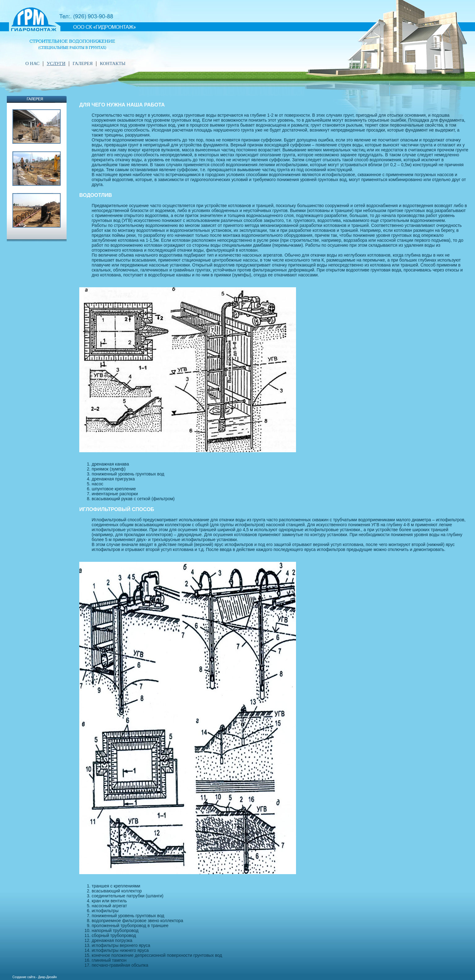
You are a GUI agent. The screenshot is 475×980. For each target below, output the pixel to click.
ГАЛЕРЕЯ (83, 63)
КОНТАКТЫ (113, 63)
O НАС (33, 63)
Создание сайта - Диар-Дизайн (35, 977)
